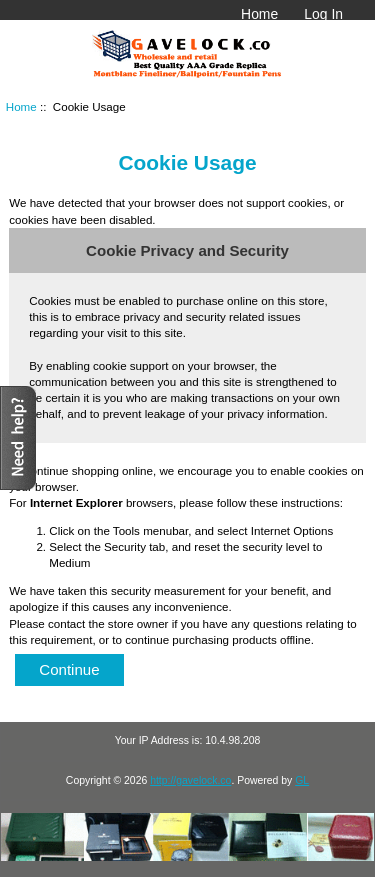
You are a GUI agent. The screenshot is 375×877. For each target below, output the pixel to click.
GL (302, 780)
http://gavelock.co (190, 780)
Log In (323, 14)
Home (259, 14)
